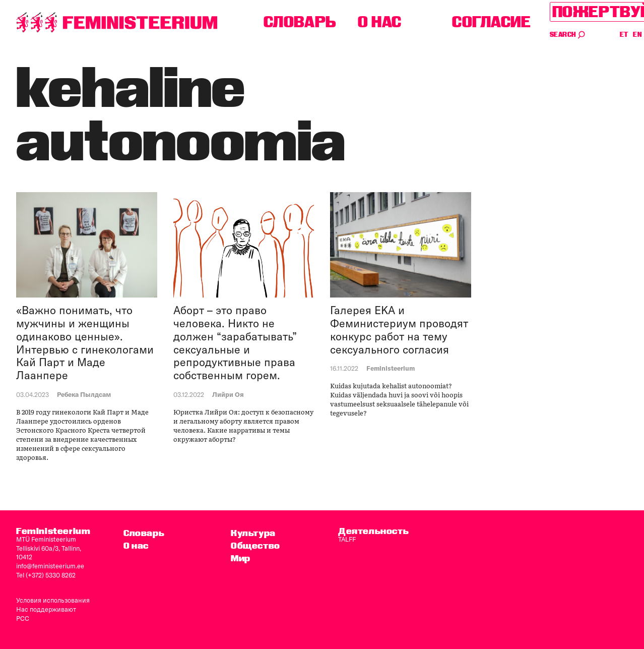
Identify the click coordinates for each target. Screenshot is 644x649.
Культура (253, 533)
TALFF (347, 539)
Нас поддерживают (46, 609)
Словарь (300, 22)
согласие (492, 22)
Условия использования (53, 600)
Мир (241, 558)
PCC (23, 618)
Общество (255, 545)
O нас (380, 22)
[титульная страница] (117, 22)
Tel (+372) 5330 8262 (46, 575)
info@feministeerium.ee (50, 566)
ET (624, 35)
